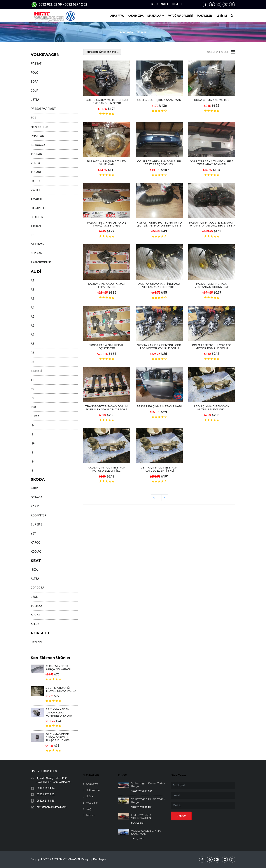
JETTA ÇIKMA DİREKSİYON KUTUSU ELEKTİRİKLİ (159, 469)
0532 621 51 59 (46, 801)
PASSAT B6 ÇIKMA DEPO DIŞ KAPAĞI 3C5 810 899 (107, 224)
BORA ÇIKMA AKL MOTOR (212, 100)
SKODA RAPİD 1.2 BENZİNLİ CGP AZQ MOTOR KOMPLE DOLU (159, 347)
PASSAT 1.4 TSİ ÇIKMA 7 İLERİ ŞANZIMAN (107, 163)
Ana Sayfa (126, 32)
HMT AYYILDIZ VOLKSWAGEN (141, 816)
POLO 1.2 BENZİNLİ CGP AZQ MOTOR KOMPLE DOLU (212, 347)
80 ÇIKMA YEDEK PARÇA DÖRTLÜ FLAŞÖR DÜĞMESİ (58, 737)
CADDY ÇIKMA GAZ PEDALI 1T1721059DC (107, 285)
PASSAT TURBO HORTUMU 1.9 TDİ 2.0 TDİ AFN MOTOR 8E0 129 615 (159, 224)
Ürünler (142, 32)
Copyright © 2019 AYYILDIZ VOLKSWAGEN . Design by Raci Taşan (68, 859)
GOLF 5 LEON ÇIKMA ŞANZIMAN (159, 100)
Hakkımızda (93, 790)
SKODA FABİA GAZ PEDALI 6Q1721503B (107, 347)
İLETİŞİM (221, 16)
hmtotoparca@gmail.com (52, 807)
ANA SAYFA (117, 16)
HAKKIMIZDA (135, 16)
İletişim (90, 815)
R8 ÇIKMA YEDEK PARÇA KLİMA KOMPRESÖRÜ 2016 (59, 713)
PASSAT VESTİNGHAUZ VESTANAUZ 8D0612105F (212, 285)
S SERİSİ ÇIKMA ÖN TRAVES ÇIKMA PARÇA (61, 689)
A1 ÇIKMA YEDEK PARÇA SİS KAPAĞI (58, 668)
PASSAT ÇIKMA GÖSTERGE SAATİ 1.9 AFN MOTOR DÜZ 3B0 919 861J (212, 224)
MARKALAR (154, 16)
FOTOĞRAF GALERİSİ (180, 16)
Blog (89, 809)
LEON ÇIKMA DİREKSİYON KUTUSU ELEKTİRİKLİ (212, 408)
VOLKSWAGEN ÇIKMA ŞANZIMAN (146, 832)
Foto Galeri (92, 803)
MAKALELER (204, 16)
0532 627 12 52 (46, 794)
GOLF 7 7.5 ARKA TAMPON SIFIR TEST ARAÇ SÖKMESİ (159, 163)
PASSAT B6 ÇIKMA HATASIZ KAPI (159, 406)
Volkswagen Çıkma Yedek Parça (148, 785)
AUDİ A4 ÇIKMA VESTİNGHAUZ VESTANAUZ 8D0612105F (159, 285)
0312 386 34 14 (46, 788)
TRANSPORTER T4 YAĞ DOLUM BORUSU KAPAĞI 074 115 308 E (107, 408)
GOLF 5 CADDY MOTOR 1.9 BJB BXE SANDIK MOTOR (107, 102)
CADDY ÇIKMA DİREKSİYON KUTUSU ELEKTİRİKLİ (107, 469)
